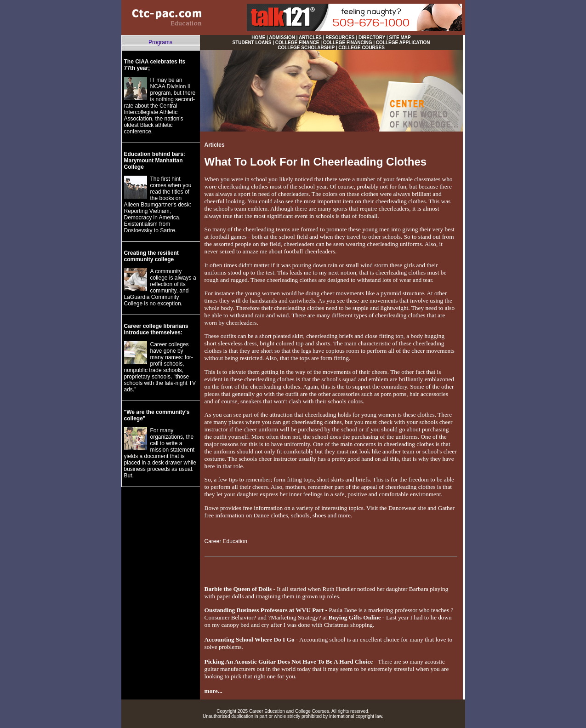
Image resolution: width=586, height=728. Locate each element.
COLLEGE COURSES (361, 48)
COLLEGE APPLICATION (403, 43)
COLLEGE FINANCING (348, 43)
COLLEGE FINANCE (297, 43)
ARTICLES (310, 37)
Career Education (226, 541)
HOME (258, 37)
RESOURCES (340, 37)
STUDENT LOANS (252, 43)
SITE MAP (400, 37)
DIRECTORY (372, 37)
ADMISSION (282, 37)
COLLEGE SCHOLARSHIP (306, 48)
